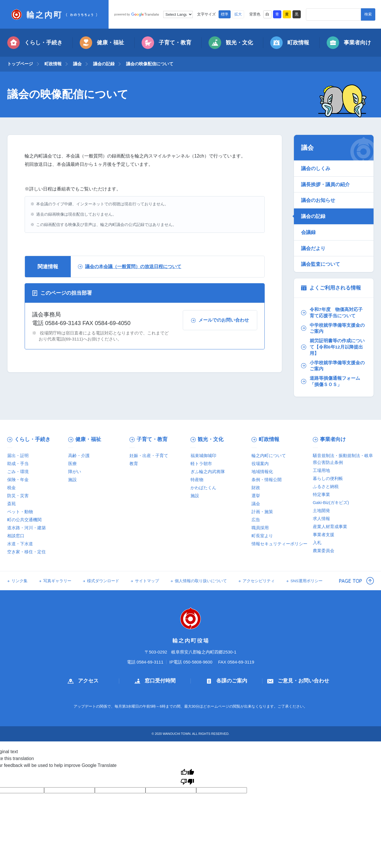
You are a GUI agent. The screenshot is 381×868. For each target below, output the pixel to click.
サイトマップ (147, 581)
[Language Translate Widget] (178, 14)
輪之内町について (269, 455)
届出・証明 (18, 455)
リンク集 (19, 581)
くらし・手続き (35, 43)
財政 (256, 488)
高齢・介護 (79, 455)
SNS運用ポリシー (307, 581)
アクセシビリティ (259, 581)
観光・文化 (231, 43)
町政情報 (290, 43)
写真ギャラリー (57, 581)
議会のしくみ (316, 168)
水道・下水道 (20, 544)
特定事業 (321, 494)
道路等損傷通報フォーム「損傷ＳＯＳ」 (331, 381)
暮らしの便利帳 (328, 478)
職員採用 (260, 528)
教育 (134, 463)
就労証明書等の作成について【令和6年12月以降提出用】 (333, 347)
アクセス (83, 681)
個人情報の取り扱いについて (201, 581)
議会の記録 (104, 64)
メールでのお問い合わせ (220, 320)
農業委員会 (324, 551)
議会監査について (321, 264)
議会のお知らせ (318, 200)
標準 (225, 14)
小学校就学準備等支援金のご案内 (333, 366)
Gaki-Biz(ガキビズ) (331, 502)
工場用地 (321, 470)
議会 (77, 64)
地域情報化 (262, 472)
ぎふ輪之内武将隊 (208, 472)
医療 (72, 463)
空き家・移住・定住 (26, 552)
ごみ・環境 (18, 472)
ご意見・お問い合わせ (298, 681)
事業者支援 (324, 535)
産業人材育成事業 (330, 526)
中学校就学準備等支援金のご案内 (333, 328)
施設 (72, 480)
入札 (317, 543)
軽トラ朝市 (201, 463)
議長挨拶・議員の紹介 (325, 184)
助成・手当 (18, 463)
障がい (75, 472)
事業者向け (349, 43)
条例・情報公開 (267, 480)
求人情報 (321, 518)
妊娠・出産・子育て (149, 455)
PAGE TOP (356, 581)
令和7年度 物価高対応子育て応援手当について (332, 313)
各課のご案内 (227, 681)
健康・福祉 (102, 43)
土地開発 (321, 510)
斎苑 (11, 504)
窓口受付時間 (155, 681)
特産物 (197, 480)
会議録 (308, 232)
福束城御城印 (203, 455)
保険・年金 (18, 480)
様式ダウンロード (103, 581)
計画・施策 (262, 512)
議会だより (313, 248)
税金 (11, 488)
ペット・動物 (20, 512)
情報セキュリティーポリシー (279, 544)
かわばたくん (203, 488)
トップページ (20, 64)
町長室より (262, 536)
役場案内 (260, 463)
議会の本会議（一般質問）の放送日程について (130, 266)
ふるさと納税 (326, 486)
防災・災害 (18, 496)
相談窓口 (16, 536)
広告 (256, 520)
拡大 (238, 14)
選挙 (256, 496)
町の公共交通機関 (24, 520)
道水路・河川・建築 (26, 528)
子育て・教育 (166, 43)
